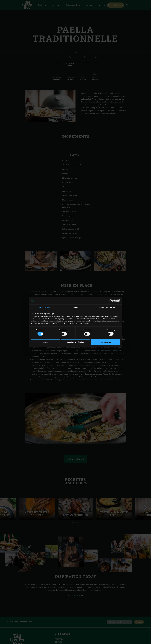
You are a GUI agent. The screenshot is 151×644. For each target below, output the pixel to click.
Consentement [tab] (44, 307)
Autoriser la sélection (75, 342)
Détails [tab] (75, 307)
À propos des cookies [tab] (107, 307)
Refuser (46, 342)
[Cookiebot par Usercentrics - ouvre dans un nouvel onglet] (111, 301)
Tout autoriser (106, 342)
